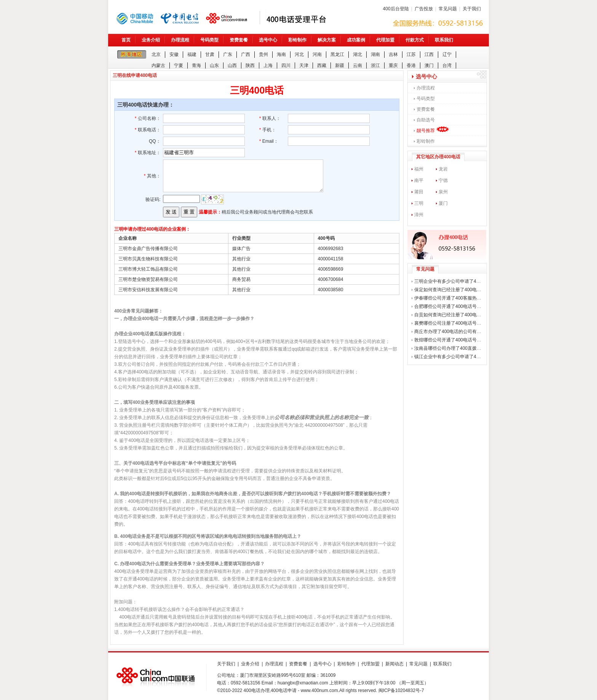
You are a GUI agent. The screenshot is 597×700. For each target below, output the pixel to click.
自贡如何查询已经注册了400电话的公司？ (457, 315)
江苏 (411, 54)
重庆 (393, 65)
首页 (126, 40)
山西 (232, 65)
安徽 (174, 54)
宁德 (443, 180)
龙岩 (443, 169)
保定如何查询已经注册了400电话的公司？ (457, 290)
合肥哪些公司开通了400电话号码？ (450, 306)
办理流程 (180, 40)
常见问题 (448, 9)
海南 (281, 54)
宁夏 (179, 65)
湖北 (358, 54)
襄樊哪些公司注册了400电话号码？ (450, 323)
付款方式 (415, 40)
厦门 (443, 203)
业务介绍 (151, 40)
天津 (304, 65)
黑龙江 (337, 54)
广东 (228, 54)
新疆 (340, 65)
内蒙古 (158, 65)
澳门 (429, 65)
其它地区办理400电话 (438, 157)
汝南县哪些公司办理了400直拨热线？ (452, 348)
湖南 (375, 54)
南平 (419, 180)
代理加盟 (385, 40)
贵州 (263, 54)
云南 (358, 65)
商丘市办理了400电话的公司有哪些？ (452, 332)
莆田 (419, 192)
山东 (214, 65)
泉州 (443, 192)
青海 (196, 65)
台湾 (447, 65)
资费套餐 (239, 40)
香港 (411, 65)
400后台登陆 (396, 9)
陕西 (250, 65)
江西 (429, 54)
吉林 (393, 54)
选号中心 (268, 40)
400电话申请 (284, 690)
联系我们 (444, 40)
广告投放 (424, 9)
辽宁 (447, 54)
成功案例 (356, 40)
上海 (268, 65)
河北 (299, 54)
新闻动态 (394, 664)
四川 (286, 65)
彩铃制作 (297, 40)
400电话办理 (257, 690)
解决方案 (327, 40)
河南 (317, 54)
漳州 (419, 215)
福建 (192, 54)
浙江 (375, 65)
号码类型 (209, 40)
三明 (419, 203)
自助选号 (426, 120)
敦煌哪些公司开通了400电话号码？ (450, 340)
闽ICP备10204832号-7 (401, 690)
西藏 (322, 65)
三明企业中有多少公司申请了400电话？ (455, 281)
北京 (156, 54)
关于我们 (472, 9)
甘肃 (210, 54)
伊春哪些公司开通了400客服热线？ (450, 298)
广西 (246, 54)
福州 (419, 169)
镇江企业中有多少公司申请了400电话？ (455, 357)
